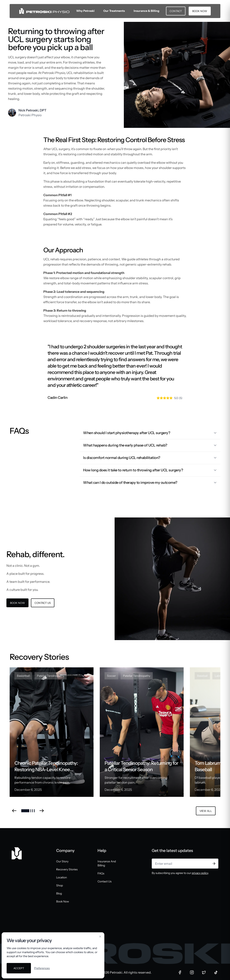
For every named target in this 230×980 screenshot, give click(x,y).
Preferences (42, 968)
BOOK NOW (200, 11)
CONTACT (176, 11)
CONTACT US (43, 603)
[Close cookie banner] (100, 937)
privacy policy (200, 873)
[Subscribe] (214, 864)
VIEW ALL (206, 811)
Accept (19, 968)
